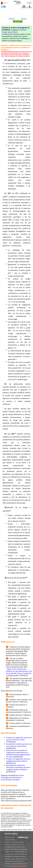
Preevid (7, 12)
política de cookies (20, 866)
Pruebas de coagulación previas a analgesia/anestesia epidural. (18, 760)
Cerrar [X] (23, 837)
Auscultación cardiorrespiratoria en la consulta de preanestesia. (19, 745)
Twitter (2, 7)
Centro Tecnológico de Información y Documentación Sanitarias (12, 777)
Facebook (5, 7)
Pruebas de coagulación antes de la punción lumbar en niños (19, 739)
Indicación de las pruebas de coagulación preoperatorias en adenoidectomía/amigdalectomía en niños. (18, 754)
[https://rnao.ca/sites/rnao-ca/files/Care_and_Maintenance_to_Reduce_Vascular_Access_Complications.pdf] (19, 672)
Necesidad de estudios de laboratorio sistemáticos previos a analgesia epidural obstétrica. (18, 767)
